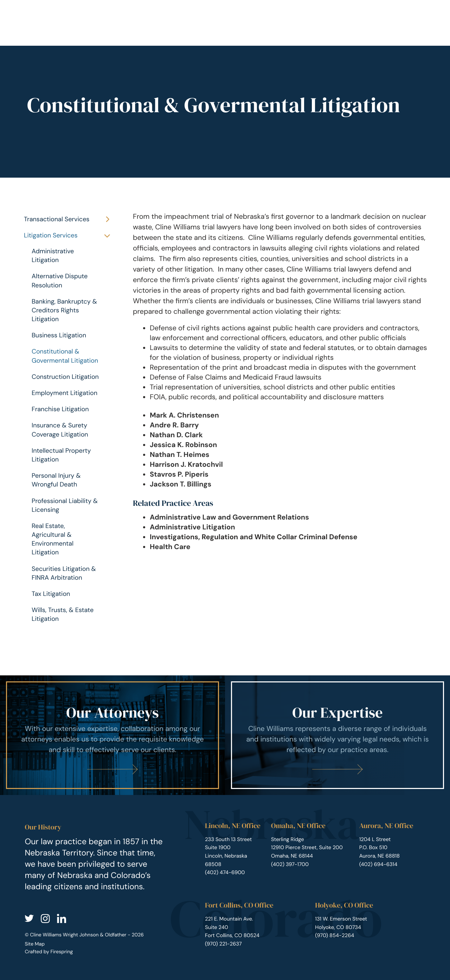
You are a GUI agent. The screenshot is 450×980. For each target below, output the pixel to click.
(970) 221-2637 (223, 944)
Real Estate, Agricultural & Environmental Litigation (53, 539)
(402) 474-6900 (225, 872)
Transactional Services (70, 219)
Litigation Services (70, 236)
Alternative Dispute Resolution (60, 281)
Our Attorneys (113, 713)
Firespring (62, 952)
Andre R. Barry (174, 425)
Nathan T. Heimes (179, 455)
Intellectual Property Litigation (61, 455)
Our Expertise (337, 713)
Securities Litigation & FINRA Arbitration (64, 573)
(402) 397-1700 (290, 864)
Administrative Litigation (53, 256)
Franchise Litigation (60, 409)
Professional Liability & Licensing (65, 505)
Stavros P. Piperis (179, 475)
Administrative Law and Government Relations (229, 517)
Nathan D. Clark (176, 435)
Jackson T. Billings (181, 484)
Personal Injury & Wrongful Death (56, 480)
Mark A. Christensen (184, 415)
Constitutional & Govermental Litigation (65, 356)
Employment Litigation (65, 393)
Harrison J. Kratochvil (186, 465)
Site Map (35, 944)
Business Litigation (59, 335)
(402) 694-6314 (378, 864)
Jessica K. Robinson (183, 445)
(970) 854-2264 (335, 935)
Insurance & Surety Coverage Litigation (60, 430)
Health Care (170, 547)
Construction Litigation (65, 377)
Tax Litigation (51, 594)
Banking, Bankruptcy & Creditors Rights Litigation (64, 310)
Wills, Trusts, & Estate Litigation (63, 614)
